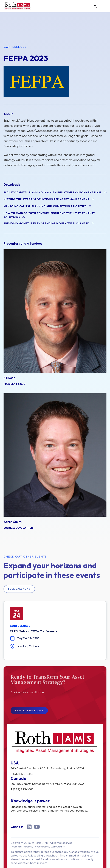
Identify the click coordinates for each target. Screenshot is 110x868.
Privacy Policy (41, 847)
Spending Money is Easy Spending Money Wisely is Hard (49, 223)
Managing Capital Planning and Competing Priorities (47, 206)
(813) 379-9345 (23, 774)
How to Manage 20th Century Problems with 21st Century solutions (49, 215)
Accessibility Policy (21, 847)
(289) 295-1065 (23, 789)
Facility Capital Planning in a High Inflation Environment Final (55, 192)
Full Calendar (19, 591)
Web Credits (58, 847)
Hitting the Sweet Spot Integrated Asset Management (49, 199)
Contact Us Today (29, 713)
